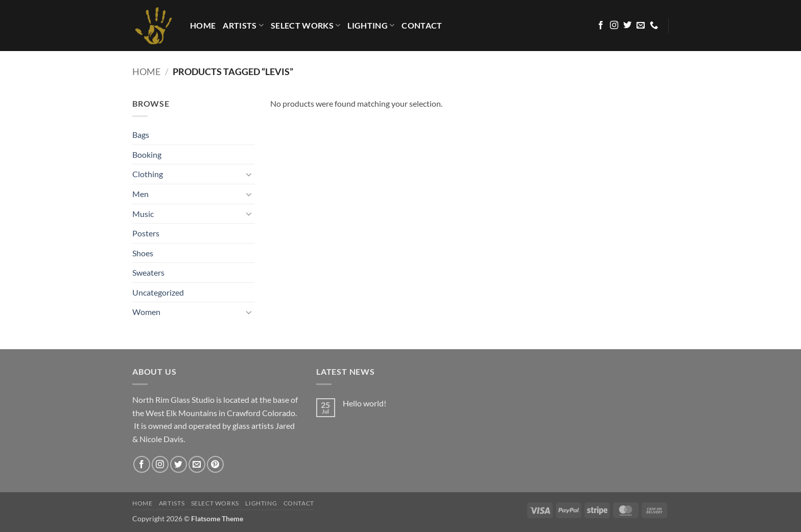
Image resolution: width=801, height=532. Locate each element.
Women (146, 312)
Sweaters (148, 272)
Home (146, 71)
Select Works (305, 26)
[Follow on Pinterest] (215, 464)
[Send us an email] (641, 26)
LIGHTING (371, 26)
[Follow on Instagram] (614, 26)
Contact (422, 25)
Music (143, 214)
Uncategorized (158, 292)
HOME (203, 25)
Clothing (148, 174)
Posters (146, 233)
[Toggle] (249, 174)
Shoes (143, 253)
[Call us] (654, 26)
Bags (141, 135)
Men (140, 194)
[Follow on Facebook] (601, 26)
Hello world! (364, 403)
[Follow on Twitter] (627, 26)
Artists (243, 26)
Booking (147, 154)
